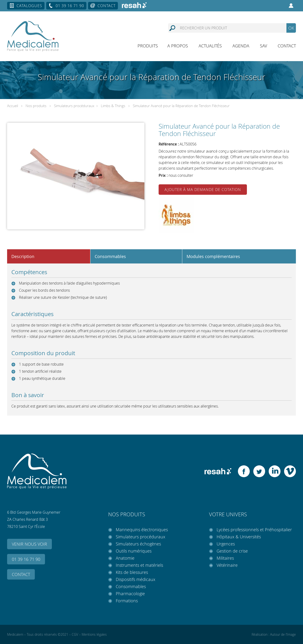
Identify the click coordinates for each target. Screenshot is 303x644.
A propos (178, 46)
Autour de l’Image (283, 634)
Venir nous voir (29, 544)
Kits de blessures (132, 572)
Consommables (131, 586)
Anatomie (125, 558)
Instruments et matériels (139, 565)
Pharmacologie (130, 594)
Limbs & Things (113, 106)
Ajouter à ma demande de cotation (203, 190)
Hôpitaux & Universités (239, 537)
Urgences (226, 544)
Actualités (210, 46)
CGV (75, 634)
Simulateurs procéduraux (74, 106)
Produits (148, 46)
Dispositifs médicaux (136, 579)
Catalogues (29, 6)
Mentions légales (94, 634)
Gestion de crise (232, 551)
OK (291, 28)
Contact (107, 6)
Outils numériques (134, 551)
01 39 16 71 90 (70, 6)
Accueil (13, 106)
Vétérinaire (227, 565)
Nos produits (36, 106)
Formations (127, 601)
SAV (263, 46)
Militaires (225, 558)
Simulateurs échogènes (138, 544)
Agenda (241, 46)
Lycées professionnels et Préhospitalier (254, 530)
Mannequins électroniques (142, 530)
